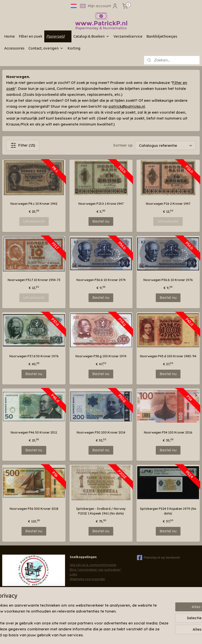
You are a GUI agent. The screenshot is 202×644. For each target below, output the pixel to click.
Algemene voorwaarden (87, 579)
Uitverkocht (34, 221)
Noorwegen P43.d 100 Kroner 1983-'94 (168, 356)
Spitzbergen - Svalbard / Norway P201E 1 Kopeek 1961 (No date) (101, 511)
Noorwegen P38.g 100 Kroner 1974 (101, 356)
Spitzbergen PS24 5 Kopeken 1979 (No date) (168, 511)
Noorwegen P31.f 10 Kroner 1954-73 (34, 280)
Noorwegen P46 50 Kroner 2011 (34, 432)
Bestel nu (101, 221)
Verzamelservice (128, 36)
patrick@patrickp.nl (127, 106)
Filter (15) (23, 145)
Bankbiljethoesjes (162, 36)
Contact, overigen (46, 48)
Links (73, 574)
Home (10, 36)
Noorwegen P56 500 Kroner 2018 (34, 509)
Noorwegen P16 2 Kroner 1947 (168, 204)
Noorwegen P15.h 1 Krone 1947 (101, 204)
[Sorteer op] (165, 145)
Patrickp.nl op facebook (158, 558)
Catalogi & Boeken (91, 36)
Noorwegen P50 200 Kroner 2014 (101, 432)
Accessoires (14, 48)
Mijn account (103, 6)
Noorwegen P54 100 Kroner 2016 (168, 432)
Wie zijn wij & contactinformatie (93, 565)
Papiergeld (58, 36)
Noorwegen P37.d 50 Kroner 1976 (34, 356)
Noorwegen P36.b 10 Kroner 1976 (168, 280)
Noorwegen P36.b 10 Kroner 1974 (101, 280)
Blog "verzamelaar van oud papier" (96, 570)
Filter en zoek (31, 36)
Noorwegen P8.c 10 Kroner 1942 (34, 204)
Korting (74, 48)
